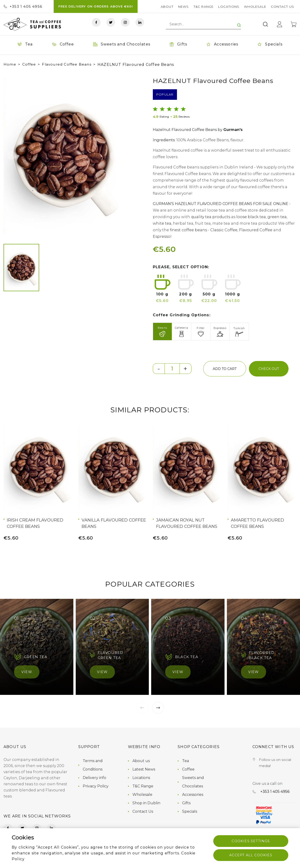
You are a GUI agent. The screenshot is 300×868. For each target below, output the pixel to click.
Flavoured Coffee (256, 230)
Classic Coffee (224, 230)
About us (141, 761)
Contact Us (283, 7)
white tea (162, 223)
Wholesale (255, 7)
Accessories (193, 795)
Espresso (162, 237)
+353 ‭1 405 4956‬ (23, 6)
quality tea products (211, 217)
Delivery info (94, 778)
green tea (277, 217)
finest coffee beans (188, 230)
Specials (190, 811)
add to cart (225, 369)
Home (10, 64)
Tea (186, 761)
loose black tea (251, 217)
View (27, 672)
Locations (229, 7)
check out (269, 369)
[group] (63, 155)
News (184, 7)
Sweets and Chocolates (193, 782)
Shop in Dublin (146, 803)
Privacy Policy (96, 786)
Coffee (29, 64)
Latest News (144, 769)
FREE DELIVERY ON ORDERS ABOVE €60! (96, 6)
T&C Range (204, 7)
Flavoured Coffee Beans (67, 64)
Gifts (186, 803)
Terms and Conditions (93, 765)
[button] (11, 155)
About (167, 7)
